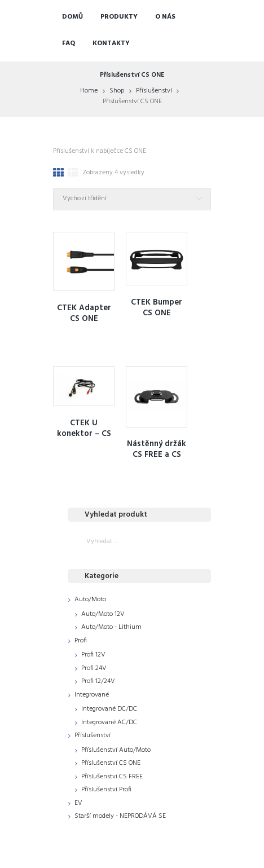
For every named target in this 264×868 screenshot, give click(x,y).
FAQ (69, 43)
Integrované (92, 695)
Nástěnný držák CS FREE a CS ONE (157, 455)
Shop (117, 91)
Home (89, 91)
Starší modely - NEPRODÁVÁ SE (120, 816)
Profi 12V (93, 655)
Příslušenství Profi (106, 790)
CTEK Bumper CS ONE (157, 308)
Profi (81, 641)
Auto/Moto (90, 600)
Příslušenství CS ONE (111, 763)
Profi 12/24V (98, 681)
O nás (165, 17)
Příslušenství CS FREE (112, 777)
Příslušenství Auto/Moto (116, 750)
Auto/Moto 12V (103, 614)
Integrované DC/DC (109, 709)
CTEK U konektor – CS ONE (84, 434)
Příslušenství (154, 91)
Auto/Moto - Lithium (111, 627)
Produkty (119, 17)
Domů (72, 17)
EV (78, 803)
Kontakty (111, 43)
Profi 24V (94, 668)
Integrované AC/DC (109, 722)
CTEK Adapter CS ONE (84, 314)
